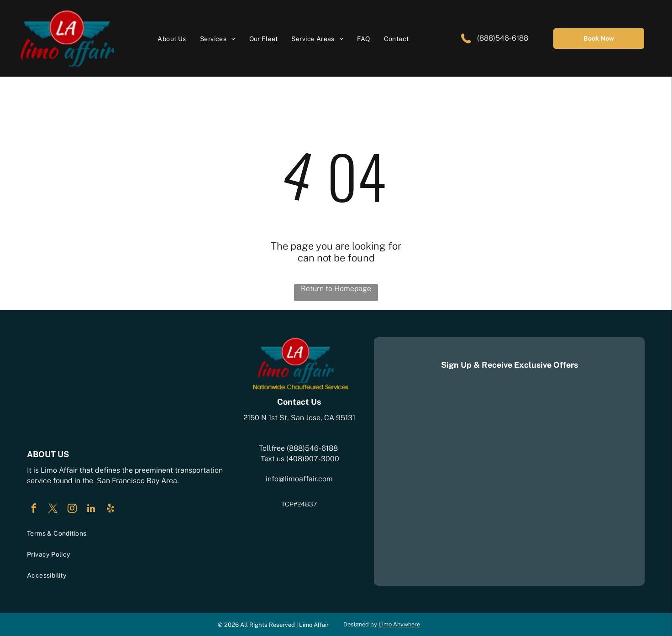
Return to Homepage (336, 289)
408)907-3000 (314, 459)
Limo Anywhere (399, 624)
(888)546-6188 (502, 38)
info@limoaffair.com (299, 479)
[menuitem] (172, 39)
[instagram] (72, 509)
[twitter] (53, 509)
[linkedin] (91, 509)
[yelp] (110, 509)
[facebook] (34, 509)
